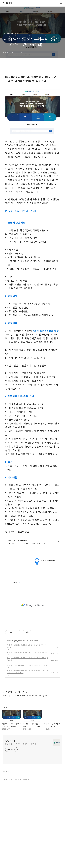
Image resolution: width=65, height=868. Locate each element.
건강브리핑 (7, 3)
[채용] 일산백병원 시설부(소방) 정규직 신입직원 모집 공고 (27, 748)
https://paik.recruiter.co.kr (46, 413)
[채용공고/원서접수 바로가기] (20, 294)
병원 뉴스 (10, 723)
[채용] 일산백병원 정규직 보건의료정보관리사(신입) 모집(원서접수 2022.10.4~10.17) (27, 754)
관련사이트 (6, 854)
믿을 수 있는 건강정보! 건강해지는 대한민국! (21, 827)
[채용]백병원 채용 (20, 723)
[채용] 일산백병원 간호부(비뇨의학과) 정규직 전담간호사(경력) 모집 (27, 742)
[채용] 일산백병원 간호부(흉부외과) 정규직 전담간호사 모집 (27, 735)
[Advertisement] (32, 91)
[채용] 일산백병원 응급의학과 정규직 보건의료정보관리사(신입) (27, 729)
